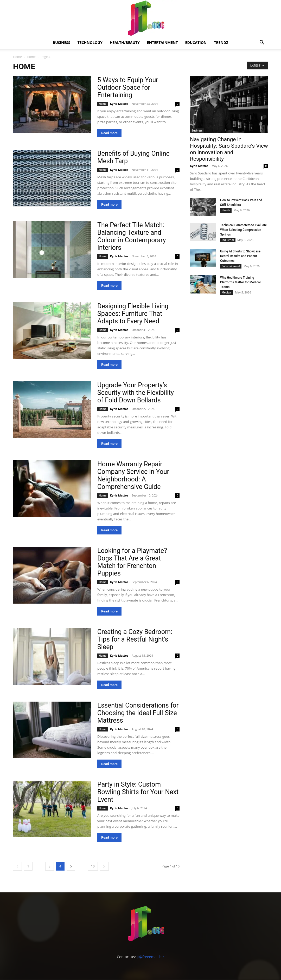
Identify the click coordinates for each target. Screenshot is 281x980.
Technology (90, 43)
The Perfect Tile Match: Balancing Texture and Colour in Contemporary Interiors (132, 236)
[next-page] (104, 866)
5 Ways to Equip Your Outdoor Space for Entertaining (128, 87)
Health (226, 210)
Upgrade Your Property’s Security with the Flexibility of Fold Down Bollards (136, 393)
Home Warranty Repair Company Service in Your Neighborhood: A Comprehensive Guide (133, 475)
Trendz (221, 43)
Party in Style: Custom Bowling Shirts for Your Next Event (138, 792)
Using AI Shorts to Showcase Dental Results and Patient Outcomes (240, 256)
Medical (227, 292)
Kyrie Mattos (119, 104)
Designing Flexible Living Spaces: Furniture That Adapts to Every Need (133, 314)
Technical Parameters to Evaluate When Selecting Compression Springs (243, 230)
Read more (109, 133)
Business (62, 43)
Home (17, 57)
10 (93, 866)
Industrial (228, 240)
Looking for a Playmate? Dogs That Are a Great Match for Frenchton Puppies (132, 562)
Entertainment (162, 43)
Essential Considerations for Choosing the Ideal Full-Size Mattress (138, 713)
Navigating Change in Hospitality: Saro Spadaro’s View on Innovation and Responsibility (229, 149)
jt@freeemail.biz (151, 957)
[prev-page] (17, 866)
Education (196, 43)
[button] (262, 43)
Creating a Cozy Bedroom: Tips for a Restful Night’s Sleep (135, 639)
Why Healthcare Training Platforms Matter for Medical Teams (240, 282)
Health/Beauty (125, 43)
